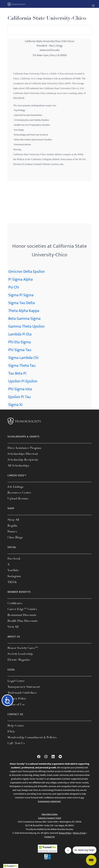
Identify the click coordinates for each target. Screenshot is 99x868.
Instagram (14, 576)
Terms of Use (16, 704)
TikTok (12, 582)
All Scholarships (18, 465)
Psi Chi (14, 287)
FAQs (11, 731)
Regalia (12, 526)
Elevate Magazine (19, 660)
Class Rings (15, 537)
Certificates (15, 603)
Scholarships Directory (23, 454)
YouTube (13, 570)
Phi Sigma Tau (20, 350)
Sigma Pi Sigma (21, 295)
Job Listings (15, 487)
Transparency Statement (24, 687)
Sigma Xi (15, 405)
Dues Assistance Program (24, 448)
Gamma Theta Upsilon (26, 326)
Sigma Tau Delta (22, 303)
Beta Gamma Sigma (24, 319)
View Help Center (50, 814)
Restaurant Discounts (22, 615)
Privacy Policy (17, 698)
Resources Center (19, 493)
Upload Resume (18, 498)
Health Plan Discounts (23, 621)
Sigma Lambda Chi (23, 358)
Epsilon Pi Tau (20, 397)
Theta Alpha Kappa (24, 311)
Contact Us (49, 837)
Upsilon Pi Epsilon (23, 381)
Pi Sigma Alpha (21, 279)
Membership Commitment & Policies (32, 737)
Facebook (14, 558)
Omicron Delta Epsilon (27, 272)
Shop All (13, 520)
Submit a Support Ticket (50, 818)
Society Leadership (20, 654)
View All (13, 627)
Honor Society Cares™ (23, 648)
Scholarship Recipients (23, 460)
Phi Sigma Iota (20, 389)
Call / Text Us (16, 743)
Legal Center (16, 681)
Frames (12, 531)
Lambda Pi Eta (20, 334)
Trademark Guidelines (22, 693)
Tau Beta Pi (17, 373)
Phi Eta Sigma (20, 342)
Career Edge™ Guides (22, 609)
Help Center (16, 726)
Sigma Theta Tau (22, 366)
